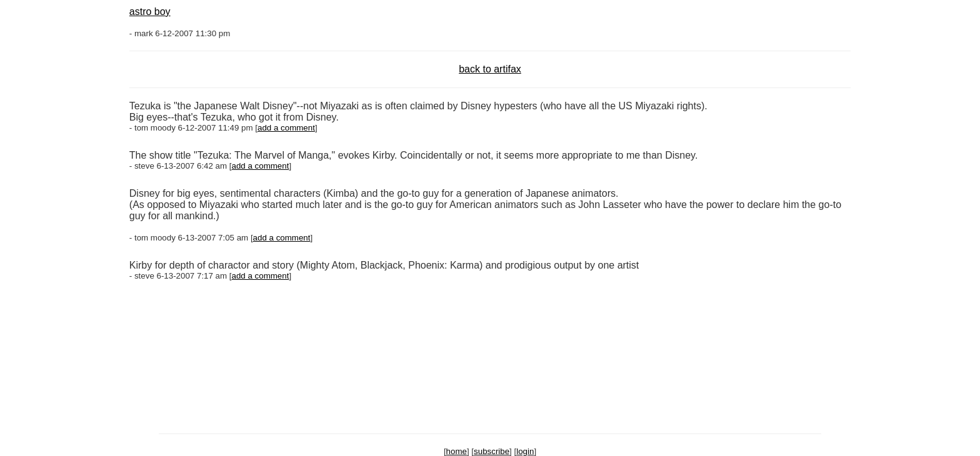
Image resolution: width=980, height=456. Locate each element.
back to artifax (490, 69)
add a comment (286, 128)
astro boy (150, 12)
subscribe (492, 451)
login (525, 451)
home (457, 451)
